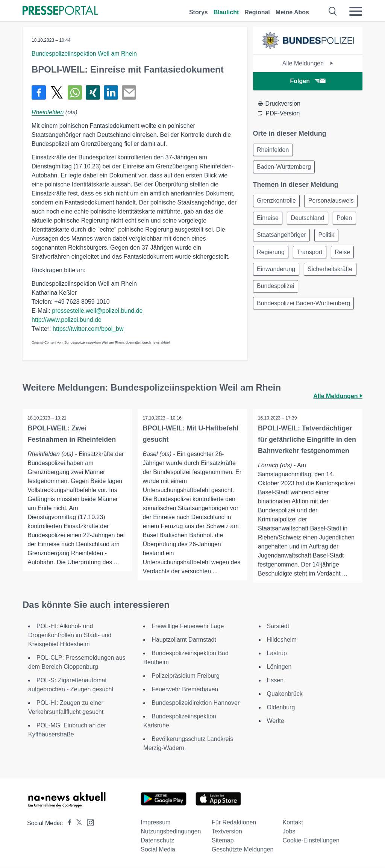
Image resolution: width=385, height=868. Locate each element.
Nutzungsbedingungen (171, 832)
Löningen (279, 667)
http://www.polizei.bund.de (67, 320)
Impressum (155, 823)
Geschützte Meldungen (243, 850)
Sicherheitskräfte (280, 311)
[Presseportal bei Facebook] (67, 823)
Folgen (308, 81)
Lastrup (277, 654)
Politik (329, 257)
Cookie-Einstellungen (311, 841)
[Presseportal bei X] (77, 823)
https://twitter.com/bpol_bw (88, 329)
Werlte (276, 721)
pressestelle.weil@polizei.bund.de (97, 311)
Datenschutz (157, 841)
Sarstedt (278, 626)
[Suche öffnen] (333, 11)
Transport (312, 275)
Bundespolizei (277, 329)
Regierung (272, 275)
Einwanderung (307, 293)
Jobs (289, 832)
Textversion (227, 832)
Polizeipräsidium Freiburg (186, 676)
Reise (266, 293)
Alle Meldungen (308, 63)
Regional (257, 12)
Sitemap (223, 841)
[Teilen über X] (57, 92)
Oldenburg (281, 708)
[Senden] (129, 92)
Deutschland (275, 239)
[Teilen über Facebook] (39, 92)
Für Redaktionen (234, 823)
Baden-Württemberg (285, 168)
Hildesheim (282, 640)
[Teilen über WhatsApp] (75, 92)
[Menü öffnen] (356, 11)
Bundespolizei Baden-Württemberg (305, 348)
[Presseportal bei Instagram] (88, 822)
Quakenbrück (285, 694)
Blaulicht (226, 12)
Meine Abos (292, 12)
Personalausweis (281, 221)
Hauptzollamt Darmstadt (184, 640)
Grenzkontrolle (277, 203)
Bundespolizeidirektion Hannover (196, 703)
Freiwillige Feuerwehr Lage (188, 626)
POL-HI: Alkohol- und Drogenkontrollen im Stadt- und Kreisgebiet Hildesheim (70, 635)
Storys (199, 12)
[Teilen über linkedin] (111, 92)
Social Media (158, 850)
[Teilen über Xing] (93, 92)
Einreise (329, 221)
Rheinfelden (48, 112)
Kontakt (293, 823)
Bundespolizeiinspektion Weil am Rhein (84, 54)
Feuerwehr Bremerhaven (185, 690)
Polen (313, 239)
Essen (275, 681)
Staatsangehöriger (283, 257)
